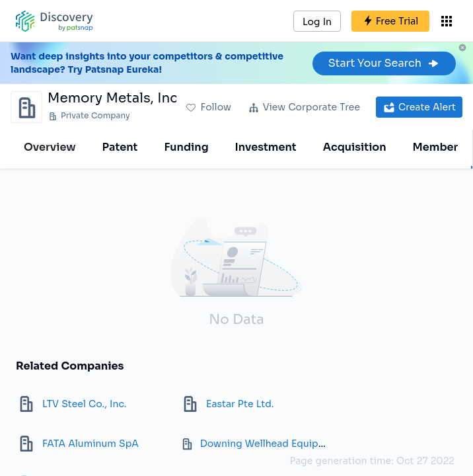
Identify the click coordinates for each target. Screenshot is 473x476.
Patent (120, 147)
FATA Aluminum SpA (91, 444)
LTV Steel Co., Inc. (85, 404)
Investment (266, 147)
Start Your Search (384, 63)
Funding (186, 147)
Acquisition (355, 147)
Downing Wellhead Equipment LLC (281, 444)
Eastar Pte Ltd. (240, 404)
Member (436, 147)
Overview (50, 147)
